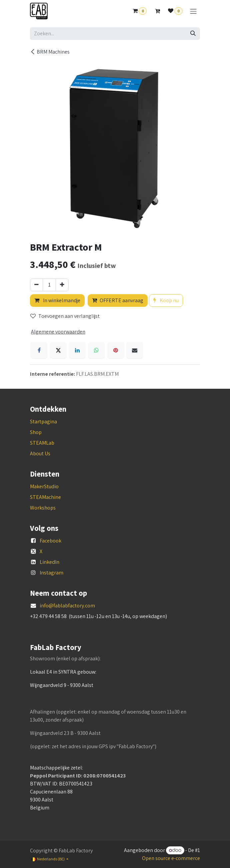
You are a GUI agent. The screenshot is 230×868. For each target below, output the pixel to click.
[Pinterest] (116, 350)
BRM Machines (50, 52)
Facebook (50, 541)
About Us (40, 453)
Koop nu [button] (166, 300)
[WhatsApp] (96, 350)
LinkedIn (49, 562)
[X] (58, 350)
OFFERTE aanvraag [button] (118, 300)
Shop (36, 432)
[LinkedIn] (77, 350)
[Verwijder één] (36, 285)
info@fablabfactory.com (67, 606)
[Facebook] (39, 350)
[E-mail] (135, 350)
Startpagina (43, 422)
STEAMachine (45, 497)
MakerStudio (44, 486)
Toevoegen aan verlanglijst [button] (65, 316)
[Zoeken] (193, 34)
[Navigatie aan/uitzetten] (193, 11)
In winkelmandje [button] (57, 300)
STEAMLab (42, 443)
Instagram (51, 573)
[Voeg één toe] (62, 285)
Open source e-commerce (171, 858)
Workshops (43, 508)
